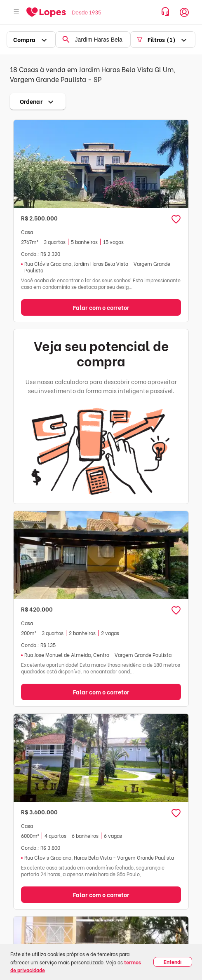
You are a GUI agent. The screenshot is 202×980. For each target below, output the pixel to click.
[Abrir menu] (16, 12)
